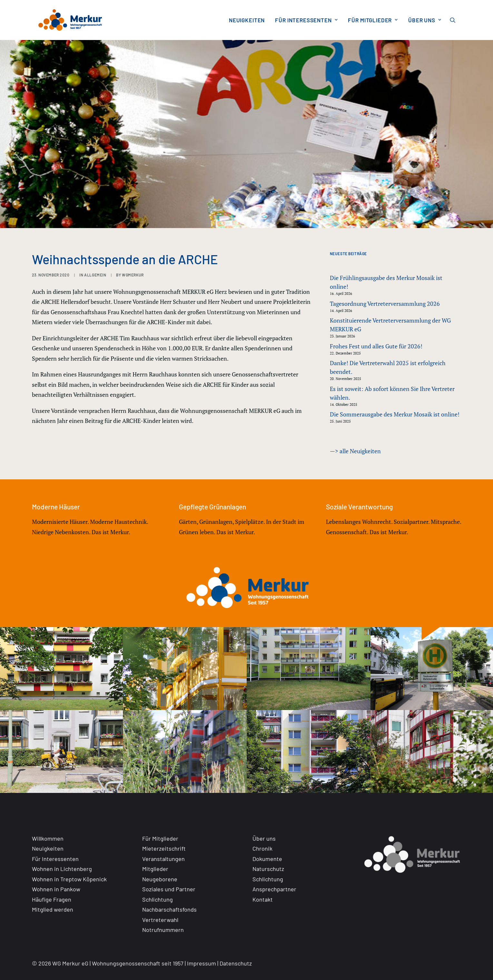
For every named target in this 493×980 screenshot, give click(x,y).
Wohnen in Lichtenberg (62, 869)
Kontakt (263, 899)
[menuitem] (247, 20)
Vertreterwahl (160, 920)
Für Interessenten (306, 20)
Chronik (262, 848)
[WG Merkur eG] (65, 20)
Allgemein (95, 275)
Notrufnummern (163, 930)
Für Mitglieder (373, 20)
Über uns (425, 20)
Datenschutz (236, 963)
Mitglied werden (53, 909)
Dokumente (267, 859)
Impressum (202, 963)
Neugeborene (160, 879)
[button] (456, 20)
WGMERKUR (133, 275)
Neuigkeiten (247, 20)
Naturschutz (268, 869)
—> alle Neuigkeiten (355, 451)
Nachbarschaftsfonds (169, 909)
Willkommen (48, 838)
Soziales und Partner (169, 889)
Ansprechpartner (274, 889)
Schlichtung (158, 899)
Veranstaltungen (163, 859)
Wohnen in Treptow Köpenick (69, 879)
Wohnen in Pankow (56, 889)
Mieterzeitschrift (164, 848)
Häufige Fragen (52, 899)
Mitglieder (155, 869)
